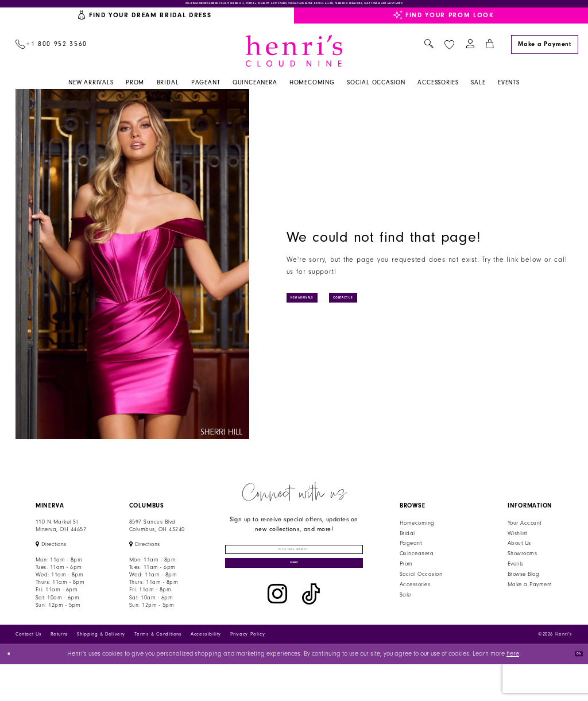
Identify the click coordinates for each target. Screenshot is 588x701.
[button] (470, 55)
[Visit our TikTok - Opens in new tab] (311, 633)
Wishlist (517, 543)
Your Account (525, 533)
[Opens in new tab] (51, 555)
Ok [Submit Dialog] (573, 690)
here (513, 690)
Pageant (411, 553)
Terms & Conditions (158, 671)
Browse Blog (523, 584)
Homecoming (417, 533)
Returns (59, 671)
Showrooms (522, 564)
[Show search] (429, 55)
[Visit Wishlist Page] (449, 54)
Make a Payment (530, 595)
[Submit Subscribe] (294, 596)
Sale (405, 605)
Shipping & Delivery (101, 671)
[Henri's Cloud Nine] (294, 61)
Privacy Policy (248, 671)
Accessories (415, 595)
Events (516, 574)
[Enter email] (294, 566)
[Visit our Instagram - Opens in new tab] (277, 633)
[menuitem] (51, 55)
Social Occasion (421, 584)
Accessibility (206, 671)
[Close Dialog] (13, 691)
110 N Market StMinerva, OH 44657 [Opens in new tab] (61, 536)
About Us (519, 553)
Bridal (407, 543)
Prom (406, 574)
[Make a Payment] (544, 54)
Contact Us (404, 307)
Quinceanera (417, 564)
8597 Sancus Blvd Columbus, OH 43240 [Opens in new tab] (157, 536)
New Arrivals (323, 307)
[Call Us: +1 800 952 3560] (51, 55)
